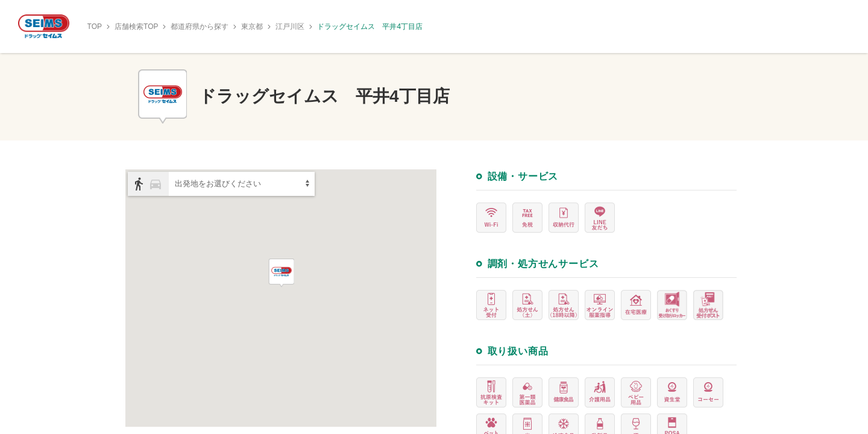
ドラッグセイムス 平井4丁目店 (370, 27)
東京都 (252, 27)
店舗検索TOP (136, 27)
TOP (95, 27)
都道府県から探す (200, 27)
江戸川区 (290, 27)
